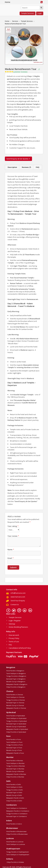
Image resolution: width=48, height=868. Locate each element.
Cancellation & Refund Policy (20, 648)
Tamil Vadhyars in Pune (14, 742)
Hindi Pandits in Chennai (15, 694)
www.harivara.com (18, 596)
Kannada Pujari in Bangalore (16, 678)
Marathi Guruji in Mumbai (15, 771)
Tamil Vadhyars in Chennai (15, 697)
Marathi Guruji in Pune (14, 750)
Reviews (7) (26, 167)
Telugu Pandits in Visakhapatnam (18, 852)
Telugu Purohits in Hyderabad (17, 721)
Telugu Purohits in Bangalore (16, 676)
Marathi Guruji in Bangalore (16, 681)
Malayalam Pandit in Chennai (16, 708)
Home (7, 2)
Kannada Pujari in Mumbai (15, 768)
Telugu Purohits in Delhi (15, 789)
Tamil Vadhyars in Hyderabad (16, 718)
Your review (13, 536)
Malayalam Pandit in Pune (15, 753)
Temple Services (28, 13)
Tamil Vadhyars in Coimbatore (17, 808)
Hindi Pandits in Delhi (14, 784)
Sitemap (12, 623)
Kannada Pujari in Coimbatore (17, 816)
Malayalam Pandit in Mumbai (16, 774)
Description (12, 167)
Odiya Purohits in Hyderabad (16, 732)
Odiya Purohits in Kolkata (15, 862)
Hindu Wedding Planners (18, 627)
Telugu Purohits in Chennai (16, 700)
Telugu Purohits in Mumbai (16, 766)
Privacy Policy (14, 638)
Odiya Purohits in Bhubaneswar (17, 834)
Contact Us (15, 604)
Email (11, 558)
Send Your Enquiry (18, 600)
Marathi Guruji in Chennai (15, 705)
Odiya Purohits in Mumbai (15, 776)
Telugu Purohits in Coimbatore (17, 813)
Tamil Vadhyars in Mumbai (15, 763)
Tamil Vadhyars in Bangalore (16, 673)
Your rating (13, 526)
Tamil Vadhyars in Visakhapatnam (18, 854)
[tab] (12, 167)
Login (40, 13)
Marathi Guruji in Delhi (14, 795)
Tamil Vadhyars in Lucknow (16, 844)
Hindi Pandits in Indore (14, 823)
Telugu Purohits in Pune (15, 744)
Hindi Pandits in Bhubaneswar (16, 831)
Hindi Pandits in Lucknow (15, 841)
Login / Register (15, 620)
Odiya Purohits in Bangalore (16, 687)
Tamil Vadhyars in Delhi (14, 787)
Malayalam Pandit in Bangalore (17, 684)
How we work (14, 635)
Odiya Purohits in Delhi (14, 800)
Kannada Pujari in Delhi (14, 792)
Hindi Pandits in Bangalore (15, 670)
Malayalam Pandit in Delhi (15, 798)
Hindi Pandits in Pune (14, 739)
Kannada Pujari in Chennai (15, 702)
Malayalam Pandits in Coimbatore (18, 811)
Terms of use (14, 641)
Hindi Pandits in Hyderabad (16, 715)
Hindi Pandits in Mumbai (15, 760)
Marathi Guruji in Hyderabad (16, 726)
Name (11, 549)
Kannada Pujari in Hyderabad (16, 723)
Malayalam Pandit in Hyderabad (17, 729)
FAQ (38, 167)
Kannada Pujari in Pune (14, 747)
